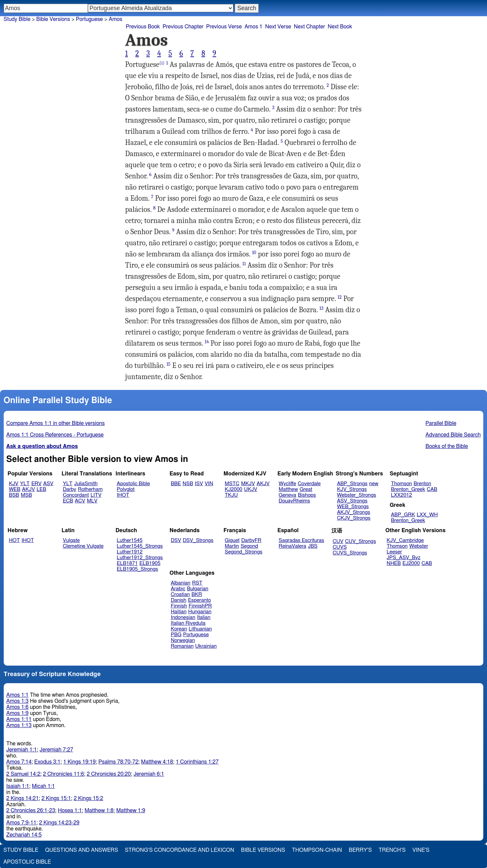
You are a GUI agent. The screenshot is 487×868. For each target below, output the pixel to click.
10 (254, 253)
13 (322, 308)
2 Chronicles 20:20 (109, 774)
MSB (26, 495)
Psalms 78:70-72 (118, 762)
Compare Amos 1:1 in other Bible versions (56, 423)
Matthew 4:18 (157, 762)
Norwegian (183, 640)
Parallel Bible (441, 423)
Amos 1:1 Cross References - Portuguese (55, 435)
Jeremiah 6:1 (149, 774)
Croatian (180, 594)
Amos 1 (253, 27)
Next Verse (278, 27)
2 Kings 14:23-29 (59, 823)
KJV (14, 484)
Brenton (422, 484)
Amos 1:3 (18, 701)
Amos (116, 19)
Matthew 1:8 (99, 811)
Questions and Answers (82, 850)
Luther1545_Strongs (140, 546)
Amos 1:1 (18, 695)
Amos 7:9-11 (21, 823)
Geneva (287, 495)
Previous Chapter (183, 27)
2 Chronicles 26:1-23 (31, 811)
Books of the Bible (447, 446)
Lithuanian (200, 629)
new (374, 484)
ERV (37, 484)
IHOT (123, 495)
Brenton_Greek (408, 489)
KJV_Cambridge (405, 540)
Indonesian (183, 617)
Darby (70, 489)
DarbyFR (251, 540)
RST (197, 583)
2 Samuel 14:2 (23, 774)
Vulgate (71, 540)
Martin (232, 546)
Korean (179, 629)
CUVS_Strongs (350, 553)
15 (168, 364)
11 (244, 264)
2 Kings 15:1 (56, 798)
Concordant (76, 495)
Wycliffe (287, 484)
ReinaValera (292, 546)
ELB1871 (127, 563)
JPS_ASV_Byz (403, 558)
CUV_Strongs (360, 541)
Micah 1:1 (43, 786)
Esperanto (200, 600)
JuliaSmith (86, 484)
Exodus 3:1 (47, 762)
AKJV (28, 489)
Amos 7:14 (19, 762)
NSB (188, 484)
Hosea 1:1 (70, 811)
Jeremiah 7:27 (56, 750)
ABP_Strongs (352, 484)
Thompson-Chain (317, 850)
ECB (68, 501)
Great (306, 489)
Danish (179, 600)
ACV (80, 501)
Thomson (401, 484)
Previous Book (143, 27)
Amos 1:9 (18, 713)
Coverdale (309, 484)
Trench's (392, 850)
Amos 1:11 (19, 719)
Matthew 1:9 (131, 811)
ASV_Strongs (352, 501)
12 (340, 297)
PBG (176, 635)
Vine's (421, 850)
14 (207, 342)
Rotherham (90, 489)
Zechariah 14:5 (24, 835)
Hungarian (200, 612)
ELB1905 (150, 563)
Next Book (340, 27)
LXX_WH (427, 515)
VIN (209, 484)
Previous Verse (224, 27)
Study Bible (17, 19)
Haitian (179, 612)
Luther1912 (130, 552)
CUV (338, 541)
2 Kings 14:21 (23, 798)
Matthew (288, 489)
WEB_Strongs (353, 507)
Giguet (232, 540)
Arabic (178, 589)
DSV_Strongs (198, 540)
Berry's (360, 850)
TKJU (231, 495)
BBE (176, 484)
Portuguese (89, 19)
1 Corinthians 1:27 (197, 762)
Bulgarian (198, 589)
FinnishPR (200, 606)
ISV (199, 484)
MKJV (248, 484)
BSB (14, 495)
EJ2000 (411, 563)
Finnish (179, 606)
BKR (197, 594)
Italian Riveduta (188, 623)
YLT (25, 484)
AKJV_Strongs (353, 512)
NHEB (394, 563)
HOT (14, 540)
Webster (419, 546)
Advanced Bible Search (453, 435)
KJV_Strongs (352, 489)
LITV (96, 495)
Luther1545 (130, 540)
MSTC (232, 484)
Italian (204, 617)
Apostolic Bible (27, 862)
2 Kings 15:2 (88, 798)
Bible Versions (53, 19)
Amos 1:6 (18, 707)
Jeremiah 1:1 (22, 750)
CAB (432, 489)
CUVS (340, 547)
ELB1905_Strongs (137, 569)
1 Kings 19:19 (79, 762)
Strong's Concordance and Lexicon (179, 850)
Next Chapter (309, 27)
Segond (249, 546)
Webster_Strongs (356, 495)
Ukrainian (206, 646)
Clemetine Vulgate (83, 546)
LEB (41, 489)
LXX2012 (401, 495)
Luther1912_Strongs (140, 558)
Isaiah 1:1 (18, 786)
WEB (15, 489)
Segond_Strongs (244, 552)
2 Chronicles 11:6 (63, 774)
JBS (312, 546)
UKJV (251, 489)
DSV (176, 540)
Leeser (394, 552)
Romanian (182, 646)
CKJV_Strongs (354, 518)
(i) (162, 63)
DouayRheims (294, 501)
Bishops (307, 495)
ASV (48, 484)
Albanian (181, 583)
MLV (92, 501)
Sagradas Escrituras (301, 540)
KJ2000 (234, 489)
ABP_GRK (403, 515)
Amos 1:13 (19, 725)
